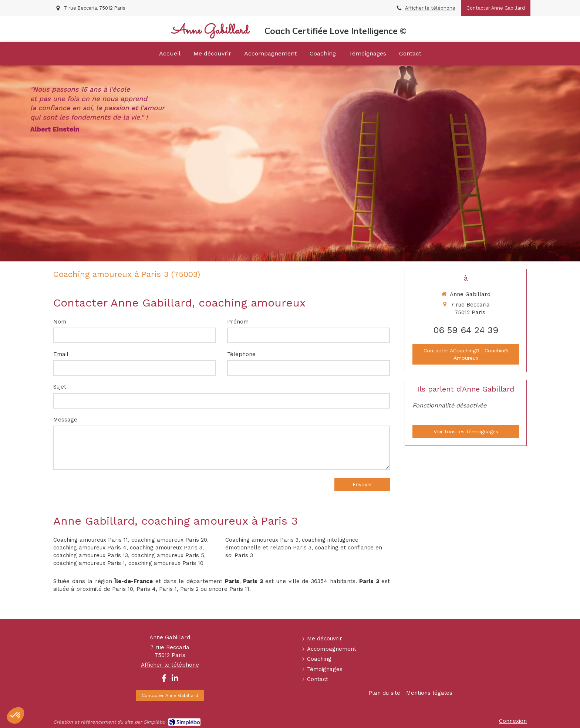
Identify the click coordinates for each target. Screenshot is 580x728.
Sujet (60, 387)
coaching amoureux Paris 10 (166, 563)
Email (61, 354)
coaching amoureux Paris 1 (89, 563)
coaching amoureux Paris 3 (166, 548)
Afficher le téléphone (430, 8)
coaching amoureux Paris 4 (90, 548)
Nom (60, 322)
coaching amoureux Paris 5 (168, 555)
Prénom (238, 322)
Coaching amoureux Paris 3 (262, 540)
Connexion (513, 721)
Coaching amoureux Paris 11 (91, 540)
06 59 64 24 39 (466, 330)
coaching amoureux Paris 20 (169, 540)
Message (65, 420)
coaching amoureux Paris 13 (91, 555)
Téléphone (241, 354)
